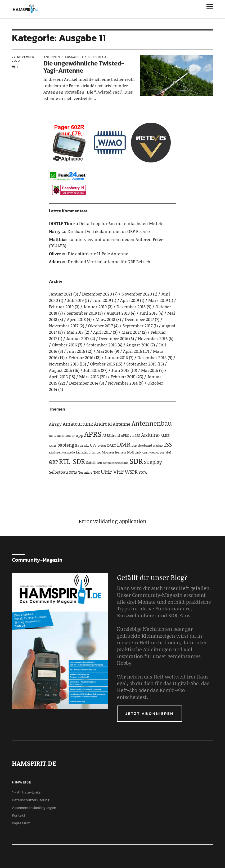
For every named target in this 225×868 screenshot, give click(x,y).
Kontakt (19, 815)
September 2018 (82, 313)
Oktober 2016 (64, 345)
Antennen (52, 57)
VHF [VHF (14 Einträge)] (119, 471)
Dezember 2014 (84, 383)
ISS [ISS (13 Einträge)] (168, 444)
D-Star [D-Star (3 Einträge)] (102, 446)
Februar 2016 (81, 357)
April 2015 (58, 376)
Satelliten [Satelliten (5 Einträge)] (94, 462)
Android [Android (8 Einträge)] (103, 424)
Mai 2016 (105, 351)
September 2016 (101, 345)
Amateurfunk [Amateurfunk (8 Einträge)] (78, 424)
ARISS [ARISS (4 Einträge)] (165, 435)
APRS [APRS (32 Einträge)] (93, 434)
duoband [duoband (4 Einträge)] (145, 445)
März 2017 (131, 332)
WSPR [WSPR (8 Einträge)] (131, 472)
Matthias (58, 239)
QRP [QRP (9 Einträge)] (53, 462)
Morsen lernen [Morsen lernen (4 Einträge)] (114, 452)
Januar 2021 (61, 294)
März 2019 (158, 300)
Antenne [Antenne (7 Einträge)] (122, 424)
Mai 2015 (150, 370)
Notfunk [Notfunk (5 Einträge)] (134, 452)
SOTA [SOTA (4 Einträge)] (73, 472)
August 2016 (138, 345)
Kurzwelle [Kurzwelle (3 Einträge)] (68, 452)
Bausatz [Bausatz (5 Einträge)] (82, 445)
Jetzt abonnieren (150, 713)
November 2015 (64, 364)
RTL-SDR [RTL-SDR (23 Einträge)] (72, 461)
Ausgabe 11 (74, 57)
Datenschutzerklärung (31, 800)
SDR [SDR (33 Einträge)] (136, 461)
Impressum (21, 823)
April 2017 (102, 332)
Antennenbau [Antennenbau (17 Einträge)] (152, 423)
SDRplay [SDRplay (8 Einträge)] (153, 462)
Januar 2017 (78, 338)
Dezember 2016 (114, 338)
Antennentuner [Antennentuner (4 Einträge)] (62, 435)
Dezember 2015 (152, 357)
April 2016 (132, 351)
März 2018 (105, 319)
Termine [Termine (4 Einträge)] (85, 472)
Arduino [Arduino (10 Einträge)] (150, 435)
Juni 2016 (76, 351)
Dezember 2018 (131, 307)
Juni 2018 (148, 313)
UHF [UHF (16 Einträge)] (107, 471)
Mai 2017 (75, 332)
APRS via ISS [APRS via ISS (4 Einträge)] (130, 435)
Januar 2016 (116, 357)
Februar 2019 (61, 307)
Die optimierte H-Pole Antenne (98, 254)
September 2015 (141, 364)
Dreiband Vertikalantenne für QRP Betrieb (109, 231)
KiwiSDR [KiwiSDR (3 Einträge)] (55, 452)
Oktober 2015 (102, 364)
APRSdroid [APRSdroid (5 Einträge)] (111, 435)
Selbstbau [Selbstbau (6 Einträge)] (58, 472)
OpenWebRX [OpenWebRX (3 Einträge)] (151, 452)
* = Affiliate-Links (26, 792)
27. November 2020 (23, 59)
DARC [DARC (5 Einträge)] (112, 445)
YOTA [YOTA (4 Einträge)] (143, 472)
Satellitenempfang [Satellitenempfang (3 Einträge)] (116, 463)
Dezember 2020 (97, 294)
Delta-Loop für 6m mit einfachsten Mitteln (121, 223)
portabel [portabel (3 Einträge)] (165, 452)
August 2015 (60, 370)
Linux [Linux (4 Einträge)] (96, 452)
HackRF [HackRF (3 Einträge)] (158, 446)
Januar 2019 (95, 307)
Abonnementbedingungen (34, 808)
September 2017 (138, 326)
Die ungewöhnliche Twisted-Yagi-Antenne (84, 67)
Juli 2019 (75, 300)
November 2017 (64, 326)
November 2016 (153, 338)
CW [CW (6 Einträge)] (93, 445)
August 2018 (118, 313)
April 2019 (130, 300)
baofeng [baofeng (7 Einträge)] (66, 445)
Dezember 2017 (139, 319)
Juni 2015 (120, 370)
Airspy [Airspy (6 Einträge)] (55, 424)
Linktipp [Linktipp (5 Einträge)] (83, 452)
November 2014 (123, 383)
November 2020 (137, 294)
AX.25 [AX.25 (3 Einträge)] (53, 446)
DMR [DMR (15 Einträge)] (124, 444)
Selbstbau (97, 57)
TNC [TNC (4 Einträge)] (97, 472)
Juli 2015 (92, 370)
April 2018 (76, 319)
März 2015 (89, 376)
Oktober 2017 (100, 326)
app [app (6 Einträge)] (80, 435)
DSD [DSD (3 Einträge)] (134, 446)
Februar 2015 (123, 376)
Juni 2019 (102, 300)
